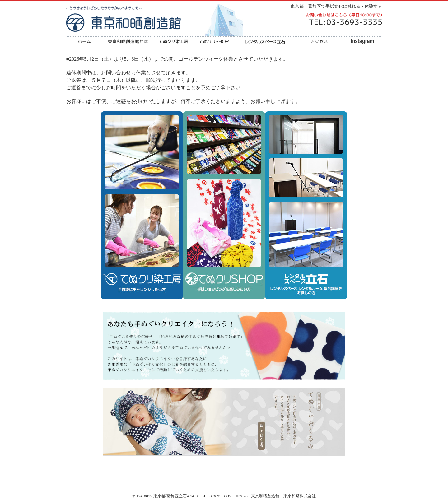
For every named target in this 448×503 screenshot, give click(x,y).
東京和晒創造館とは (128, 41)
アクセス (319, 41)
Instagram (362, 41)
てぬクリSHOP (214, 41)
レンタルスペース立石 (265, 41)
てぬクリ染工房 (174, 41)
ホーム (84, 41)
